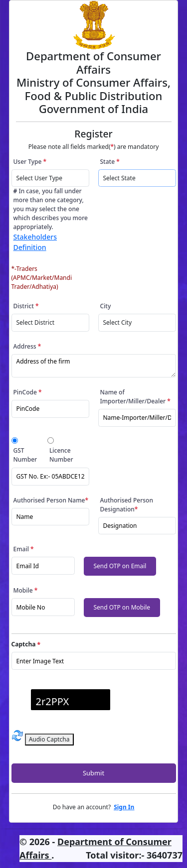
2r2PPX (53, 701)
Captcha (26, 644)
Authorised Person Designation (127, 505)
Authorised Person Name (51, 500)
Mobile (26, 590)
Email (24, 549)
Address (27, 346)
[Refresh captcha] (17, 736)
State (110, 162)
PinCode (28, 392)
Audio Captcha (49, 739)
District (26, 306)
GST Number (25, 455)
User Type (30, 162)
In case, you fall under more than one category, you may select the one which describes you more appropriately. (51, 219)
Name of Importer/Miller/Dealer (135, 397)
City (106, 306)
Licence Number (61, 455)
